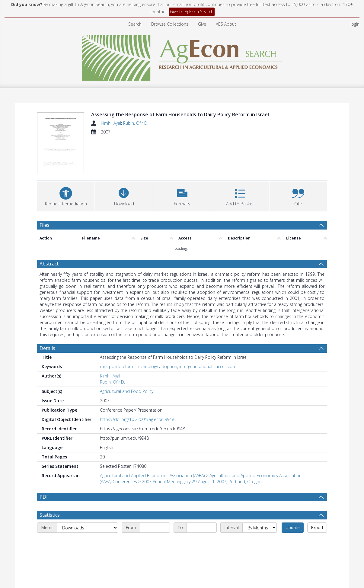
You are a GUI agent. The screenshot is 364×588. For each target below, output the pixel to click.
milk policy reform (117, 366)
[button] (182, 196)
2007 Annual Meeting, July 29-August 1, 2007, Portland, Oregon (202, 482)
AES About (226, 24)
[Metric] (88, 528)
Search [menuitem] (135, 24)
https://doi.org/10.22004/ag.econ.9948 (137, 419)
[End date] (202, 528)
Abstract (49, 264)
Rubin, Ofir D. (136, 123)
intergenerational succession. (208, 366)
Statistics (50, 515)
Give (202, 24)
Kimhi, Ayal (111, 123)
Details (47, 348)
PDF (44, 497)
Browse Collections (170, 24)
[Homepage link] (182, 56)
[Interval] (260, 528)
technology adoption (157, 366)
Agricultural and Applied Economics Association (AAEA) (152, 476)
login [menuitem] (355, 24)
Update (293, 527)
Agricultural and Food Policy (127, 391)
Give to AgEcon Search (192, 12)
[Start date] (155, 528)
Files (45, 225)
